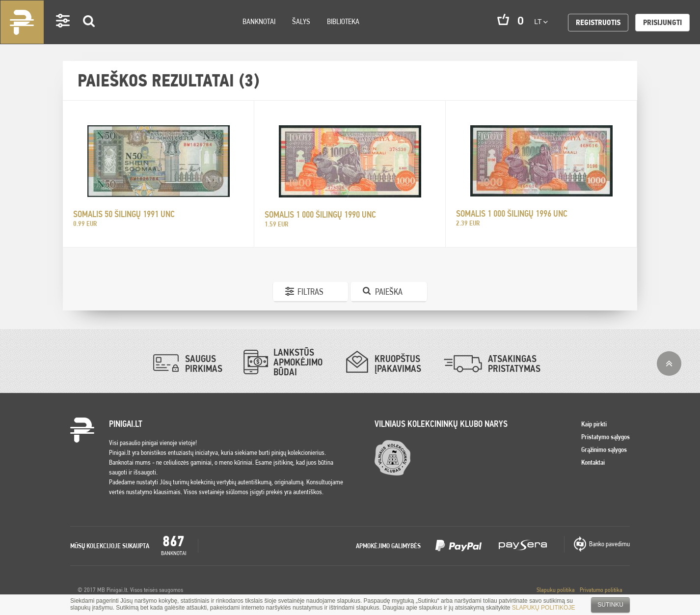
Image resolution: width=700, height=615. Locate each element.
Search (89, 35)
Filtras (310, 292)
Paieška (389, 292)
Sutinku (610, 605)
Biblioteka (343, 21)
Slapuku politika (556, 590)
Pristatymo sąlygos (606, 437)
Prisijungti (662, 22)
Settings (63, 35)
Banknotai (259, 21)
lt (541, 22)
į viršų (669, 363)
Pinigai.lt (22, 22)
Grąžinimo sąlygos (604, 449)
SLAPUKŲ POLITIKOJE (544, 608)
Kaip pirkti (594, 424)
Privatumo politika (601, 590)
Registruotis (598, 22)
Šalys (301, 21)
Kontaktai (593, 462)
